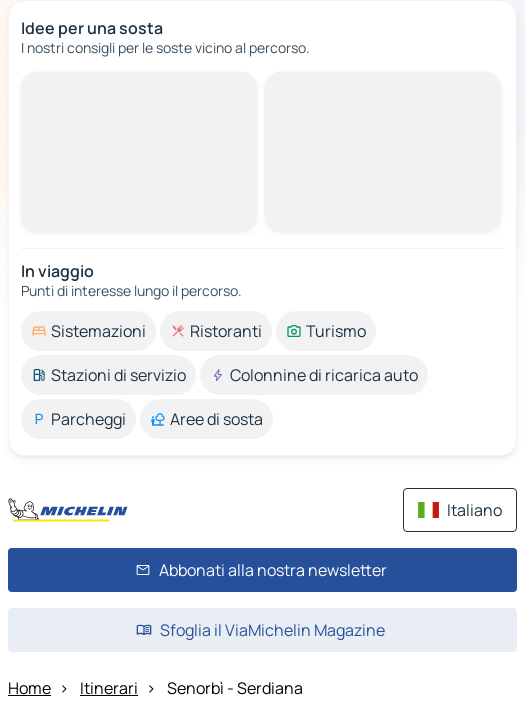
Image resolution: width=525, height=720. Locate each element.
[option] (88, 331)
